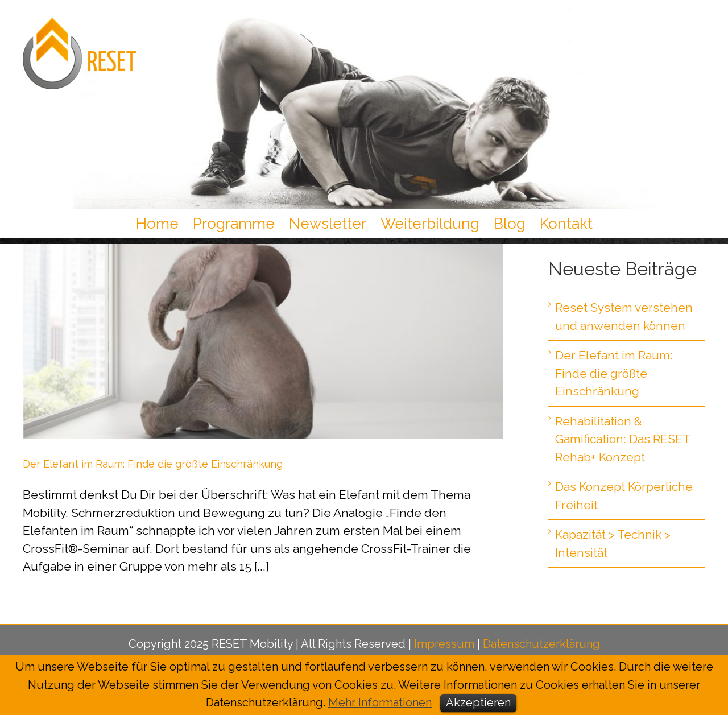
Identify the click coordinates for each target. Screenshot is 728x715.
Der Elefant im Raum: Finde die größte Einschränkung (153, 464)
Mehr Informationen (380, 702)
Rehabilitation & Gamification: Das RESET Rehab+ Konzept (622, 439)
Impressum (444, 644)
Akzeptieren (478, 702)
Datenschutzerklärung (541, 644)
